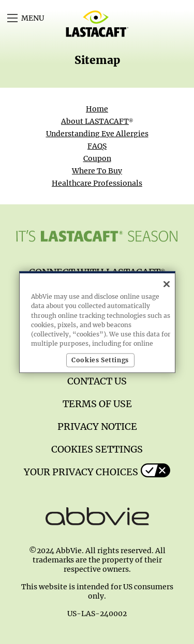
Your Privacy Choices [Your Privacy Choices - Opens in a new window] (81, 472)
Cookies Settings (97, 449)
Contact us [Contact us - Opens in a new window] (97, 381)
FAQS (97, 146)
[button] (12, 18)
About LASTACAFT (97, 121)
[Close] (167, 284)
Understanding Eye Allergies (97, 134)
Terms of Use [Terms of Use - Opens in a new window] (97, 404)
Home (97, 109)
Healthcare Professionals (97, 183)
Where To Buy (97, 171)
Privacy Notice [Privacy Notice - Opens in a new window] (97, 426)
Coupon (97, 158)
